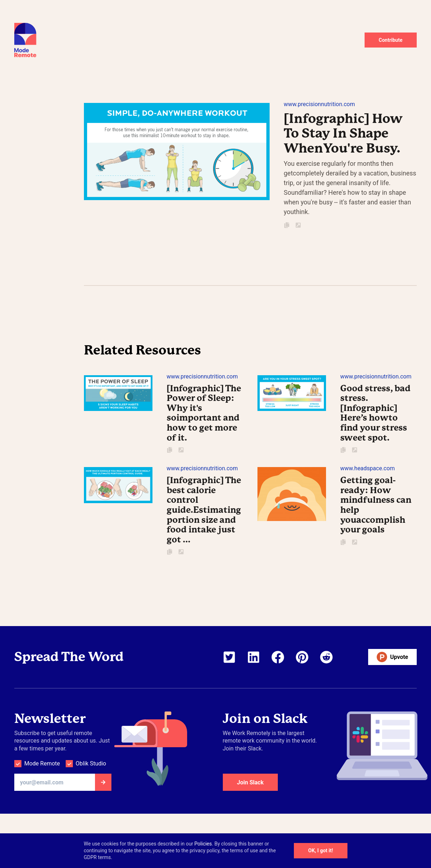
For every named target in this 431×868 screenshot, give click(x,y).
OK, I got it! (320, 850)
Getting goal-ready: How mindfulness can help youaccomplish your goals (376, 505)
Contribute (391, 40)
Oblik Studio (91, 763)
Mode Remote (42, 763)
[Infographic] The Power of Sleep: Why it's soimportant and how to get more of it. (204, 413)
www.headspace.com (368, 468)
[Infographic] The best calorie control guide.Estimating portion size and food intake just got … (204, 510)
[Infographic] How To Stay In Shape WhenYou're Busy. (343, 133)
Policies (203, 844)
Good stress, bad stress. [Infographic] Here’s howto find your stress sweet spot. (375, 413)
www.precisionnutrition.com (319, 104)
